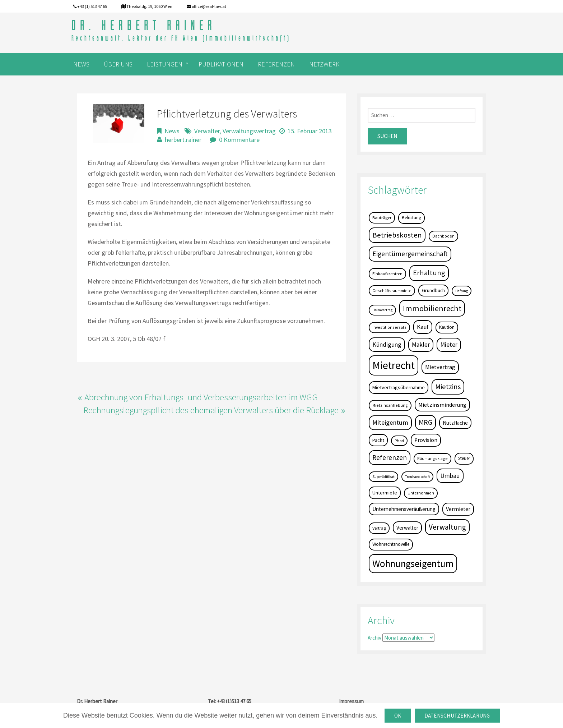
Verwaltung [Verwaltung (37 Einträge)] (447, 527)
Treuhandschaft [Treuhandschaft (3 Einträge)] (417, 477)
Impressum (351, 701)
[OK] (554, 716)
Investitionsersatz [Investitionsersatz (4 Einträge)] (389, 327)
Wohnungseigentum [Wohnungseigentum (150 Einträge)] (413, 563)
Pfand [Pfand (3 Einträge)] (399, 441)
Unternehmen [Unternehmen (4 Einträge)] (421, 493)
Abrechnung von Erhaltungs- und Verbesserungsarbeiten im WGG (201, 397)
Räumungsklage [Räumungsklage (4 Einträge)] (432, 458)
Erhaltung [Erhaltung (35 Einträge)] (429, 273)
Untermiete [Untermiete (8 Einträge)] (385, 493)
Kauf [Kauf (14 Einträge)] (423, 327)
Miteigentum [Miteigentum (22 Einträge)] (390, 422)
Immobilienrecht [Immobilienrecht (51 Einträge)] (432, 308)
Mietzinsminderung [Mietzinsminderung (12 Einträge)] (442, 405)
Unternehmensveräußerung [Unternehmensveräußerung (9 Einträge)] (404, 509)
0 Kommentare (239, 140)
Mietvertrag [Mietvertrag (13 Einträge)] (440, 367)
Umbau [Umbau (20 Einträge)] (450, 476)
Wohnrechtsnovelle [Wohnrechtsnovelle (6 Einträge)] (391, 544)
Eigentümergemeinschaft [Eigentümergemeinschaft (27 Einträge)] (410, 254)
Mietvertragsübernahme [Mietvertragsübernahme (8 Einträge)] (399, 387)
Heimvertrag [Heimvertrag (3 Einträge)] (382, 310)
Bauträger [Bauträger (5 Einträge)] (382, 218)
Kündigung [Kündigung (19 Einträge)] (387, 344)
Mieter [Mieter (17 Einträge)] (449, 345)
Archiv (374, 638)
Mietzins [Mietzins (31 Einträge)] (448, 387)
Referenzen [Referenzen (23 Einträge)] (390, 457)
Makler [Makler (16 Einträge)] (421, 345)
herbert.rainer (183, 140)
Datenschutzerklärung (457, 716)
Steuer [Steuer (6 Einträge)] (464, 458)
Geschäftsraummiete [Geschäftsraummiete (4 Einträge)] (392, 291)
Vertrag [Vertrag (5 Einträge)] (379, 528)
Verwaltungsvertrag (249, 131)
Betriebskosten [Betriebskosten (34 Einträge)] (397, 235)
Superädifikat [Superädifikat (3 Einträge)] (383, 477)
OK (398, 716)
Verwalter (207, 131)
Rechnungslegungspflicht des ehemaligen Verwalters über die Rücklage (211, 410)
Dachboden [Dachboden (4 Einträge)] (443, 236)
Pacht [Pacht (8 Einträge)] (378, 440)
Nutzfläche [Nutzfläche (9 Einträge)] (455, 423)
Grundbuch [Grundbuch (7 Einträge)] (433, 290)
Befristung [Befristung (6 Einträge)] (411, 218)
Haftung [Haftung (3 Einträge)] (462, 291)
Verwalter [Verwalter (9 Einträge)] (407, 528)
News (172, 131)
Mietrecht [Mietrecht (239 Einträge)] (394, 365)
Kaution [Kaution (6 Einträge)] (447, 327)
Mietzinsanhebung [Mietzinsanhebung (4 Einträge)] (390, 405)
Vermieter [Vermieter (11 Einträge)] (458, 509)
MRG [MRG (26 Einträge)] (425, 422)
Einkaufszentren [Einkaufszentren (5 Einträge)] (387, 274)
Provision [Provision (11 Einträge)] (426, 440)
